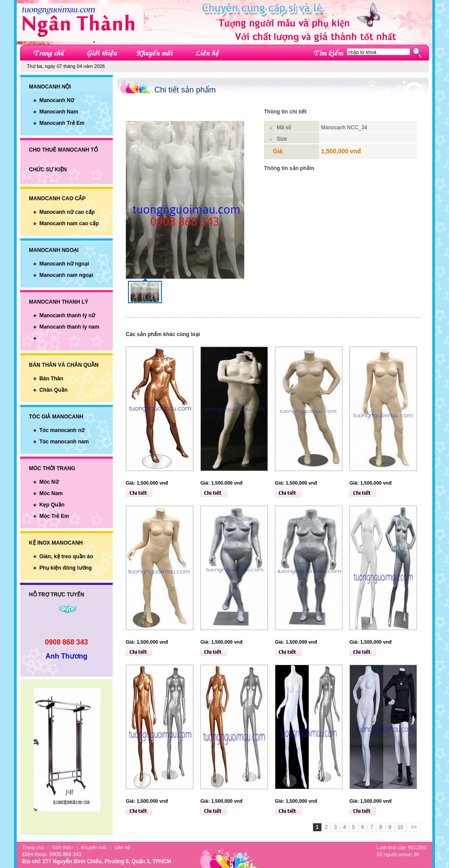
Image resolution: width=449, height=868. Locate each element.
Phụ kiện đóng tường (66, 568)
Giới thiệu (62, 847)
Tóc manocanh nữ (62, 430)
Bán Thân (52, 379)
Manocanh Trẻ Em (62, 123)
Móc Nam (51, 493)
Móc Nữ (49, 482)
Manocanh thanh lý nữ (67, 315)
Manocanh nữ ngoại (64, 264)
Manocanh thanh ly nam (69, 327)
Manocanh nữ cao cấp (67, 212)
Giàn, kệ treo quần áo (66, 556)
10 (400, 827)
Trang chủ (33, 847)
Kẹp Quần (52, 505)
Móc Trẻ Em (54, 516)
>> (413, 827)
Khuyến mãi (94, 847)
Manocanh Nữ (57, 100)
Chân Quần (53, 390)
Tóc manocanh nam (64, 442)
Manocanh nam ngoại (66, 275)
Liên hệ (122, 847)
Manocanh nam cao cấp (69, 223)
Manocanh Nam (59, 112)
